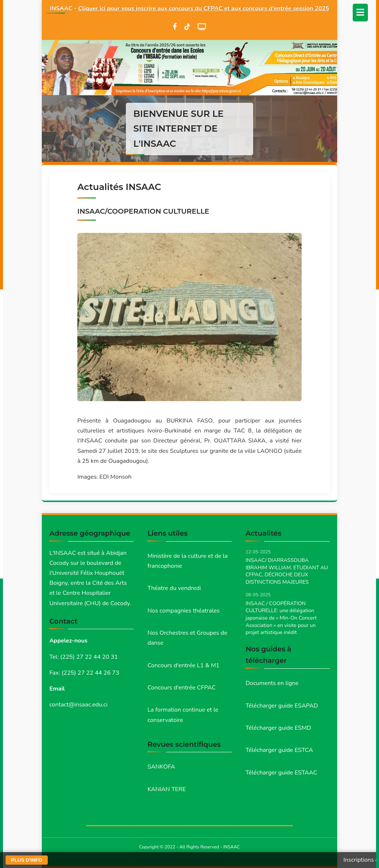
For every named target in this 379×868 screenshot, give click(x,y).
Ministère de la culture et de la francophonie (187, 561)
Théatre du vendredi (174, 588)
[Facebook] (175, 27)
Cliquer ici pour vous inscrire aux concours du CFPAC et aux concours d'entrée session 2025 (204, 9)
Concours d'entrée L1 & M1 (183, 665)
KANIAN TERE (167, 789)
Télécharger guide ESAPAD (282, 706)
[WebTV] (202, 27)
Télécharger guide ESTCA (279, 750)
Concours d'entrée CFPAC (181, 688)
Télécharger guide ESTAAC (281, 773)
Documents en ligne (272, 683)
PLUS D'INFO (27, 860)
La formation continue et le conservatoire (183, 715)
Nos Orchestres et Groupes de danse (187, 638)
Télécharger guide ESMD (278, 728)
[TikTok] (187, 27)
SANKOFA (161, 767)
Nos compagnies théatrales (183, 611)
